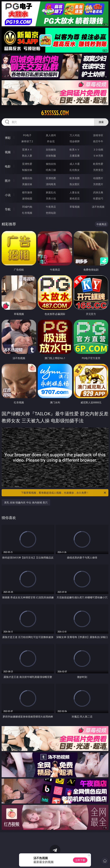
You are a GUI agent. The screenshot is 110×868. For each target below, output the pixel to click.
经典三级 (51, 170)
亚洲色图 (51, 178)
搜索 (101, 122)
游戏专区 (98, 135)
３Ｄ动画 (98, 149)
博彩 (8, 138)
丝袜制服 (51, 156)
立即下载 (80, 860)
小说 (8, 195)
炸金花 (51, 141)
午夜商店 (51, 207)
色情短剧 (51, 213)
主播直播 (75, 156)
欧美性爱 (98, 164)
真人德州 (51, 135)
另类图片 (98, 184)
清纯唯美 (51, 184)
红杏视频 (27, 213)
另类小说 (51, 198)
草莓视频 (75, 207)
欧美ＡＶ (75, 149)
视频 (8, 152)
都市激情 (27, 192)
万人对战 (75, 135)
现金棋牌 (75, 141)
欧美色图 (75, 178)
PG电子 (27, 135)
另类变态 (98, 170)
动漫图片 (98, 178)
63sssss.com (55, 113)
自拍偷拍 (51, 149)
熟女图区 (75, 184)
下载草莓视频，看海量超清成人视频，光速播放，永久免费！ (64, 493)
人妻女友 (75, 192)
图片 (8, 181)
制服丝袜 (27, 170)
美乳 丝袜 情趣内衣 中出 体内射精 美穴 (26, 502)
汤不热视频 (98, 207)
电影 (8, 166)
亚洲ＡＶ (27, 149)
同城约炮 (27, 207)
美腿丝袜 (27, 184)
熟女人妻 (27, 156)
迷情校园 (27, 198)
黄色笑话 (75, 198)
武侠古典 (98, 192)
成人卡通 (75, 164)
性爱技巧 (98, 198)
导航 (8, 209)
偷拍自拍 (51, 164)
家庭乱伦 (51, 192)
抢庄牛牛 (98, 141)
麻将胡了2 (27, 141)
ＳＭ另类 (98, 156)
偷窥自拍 (27, 178)
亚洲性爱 (27, 164)
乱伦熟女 (75, 170)
